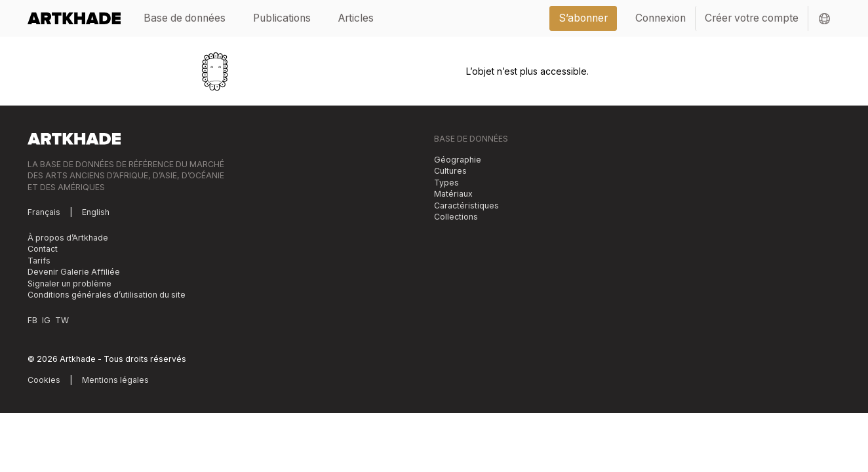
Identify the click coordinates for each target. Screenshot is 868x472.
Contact (43, 249)
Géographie (458, 160)
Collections (456, 217)
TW (62, 320)
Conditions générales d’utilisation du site (107, 295)
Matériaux (453, 194)
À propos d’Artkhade (68, 238)
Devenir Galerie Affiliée (74, 272)
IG (46, 320)
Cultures (450, 171)
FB (32, 320)
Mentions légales (115, 380)
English (96, 212)
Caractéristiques (466, 206)
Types (446, 183)
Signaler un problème (69, 284)
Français (44, 212)
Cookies (44, 380)
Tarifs (39, 261)
